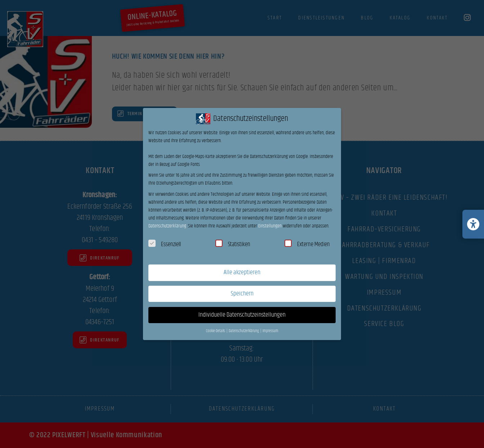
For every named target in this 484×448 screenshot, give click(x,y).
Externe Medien (307, 244)
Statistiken (233, 244)
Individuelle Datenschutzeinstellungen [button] (242, 315)
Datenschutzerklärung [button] (244, 331)
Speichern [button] (242, 294)
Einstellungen (270, 226)
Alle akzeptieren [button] (242, 272)
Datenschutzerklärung (167, 226)
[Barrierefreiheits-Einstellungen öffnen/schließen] (473, 224)
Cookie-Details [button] (216, 331)
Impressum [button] (270, 331)
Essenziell (165, 244)
